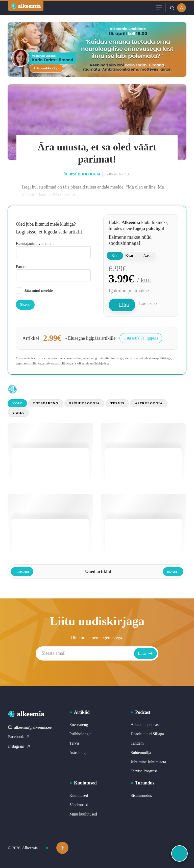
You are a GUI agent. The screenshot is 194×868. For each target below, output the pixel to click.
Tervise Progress (144, 771)
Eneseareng (46, 403)
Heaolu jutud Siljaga (147, 734)
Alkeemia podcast (145, 725)
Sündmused (79, 805)
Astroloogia (149, 403)
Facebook (19, 737)
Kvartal (131, 256)
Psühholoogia (84, 403)
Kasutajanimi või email (35, 243)
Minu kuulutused (83, 814)
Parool (21, 267)
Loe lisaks (148, 303)
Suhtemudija (141, 753)
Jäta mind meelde (34, 291)
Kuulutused (79, 795)
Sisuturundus (141, 795)
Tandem (137, 743)
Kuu (115, 256)
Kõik (17, 403)
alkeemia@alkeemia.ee (30, 727)
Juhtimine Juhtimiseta (148, 762)
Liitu (124, 305)
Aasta (148, 256)
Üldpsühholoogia (82, 174)
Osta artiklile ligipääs (141, 338)
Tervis (117, 403)
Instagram (19, 746)
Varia (18, 413)
